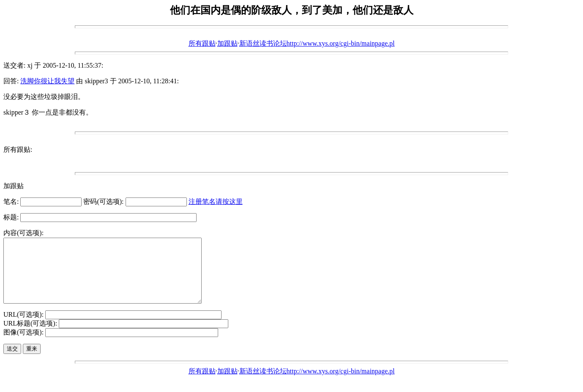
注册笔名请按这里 (216, 201)
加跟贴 (227, 43)
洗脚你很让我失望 (47, 81)
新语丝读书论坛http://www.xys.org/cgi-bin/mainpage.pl (317, 43)
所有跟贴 (202, 43)
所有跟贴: (18, 149)
